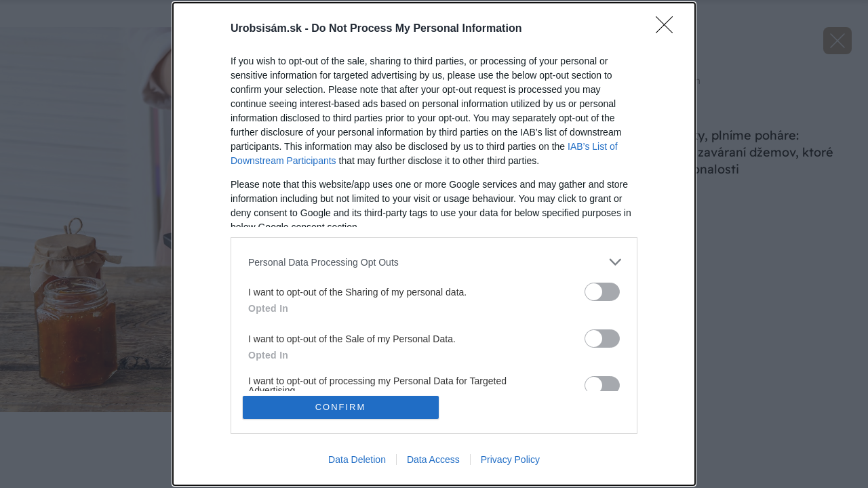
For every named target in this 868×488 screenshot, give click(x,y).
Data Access (433, 460)
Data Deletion (357, 460)
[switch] (602, 292)
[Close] (669, 29)
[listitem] (434, 262)
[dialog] (434, 244)
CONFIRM (341, 407)
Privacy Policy (510, 460)
